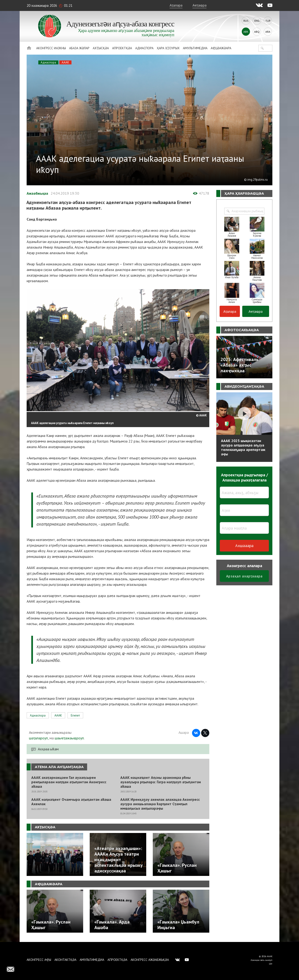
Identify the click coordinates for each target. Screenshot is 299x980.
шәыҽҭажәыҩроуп (69, 738)
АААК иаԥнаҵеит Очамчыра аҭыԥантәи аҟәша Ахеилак (71, 802)
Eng (257, 21)
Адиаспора (144, 48)
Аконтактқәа (65, 960)
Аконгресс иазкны (51, 48)
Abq (257, 32)
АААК (65, 62)
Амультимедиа (195, 48)
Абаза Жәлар (79, 48)
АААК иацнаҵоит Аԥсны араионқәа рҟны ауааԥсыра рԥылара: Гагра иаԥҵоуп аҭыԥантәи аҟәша (161, 782)
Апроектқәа (122, 48)
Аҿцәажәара (221, 48)
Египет (75, 715)
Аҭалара (176, 5)
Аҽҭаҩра (199, 5)
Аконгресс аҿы (39, 960)
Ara (268, 32)
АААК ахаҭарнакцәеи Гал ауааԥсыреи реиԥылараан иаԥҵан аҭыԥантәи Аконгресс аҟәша (69, 782)
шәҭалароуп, (39, 738)
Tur (268, 21)
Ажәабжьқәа (37, 193)
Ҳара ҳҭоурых (168, 48)
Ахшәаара (244, 546)
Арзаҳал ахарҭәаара (244, 576)
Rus (246, 21)
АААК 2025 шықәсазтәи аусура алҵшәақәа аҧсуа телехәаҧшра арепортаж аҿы (243, 447)
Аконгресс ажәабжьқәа (150, 960)
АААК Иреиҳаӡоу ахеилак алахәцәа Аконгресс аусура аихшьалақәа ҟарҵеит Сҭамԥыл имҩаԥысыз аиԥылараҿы (160, 804)
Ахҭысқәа (101, 48)
